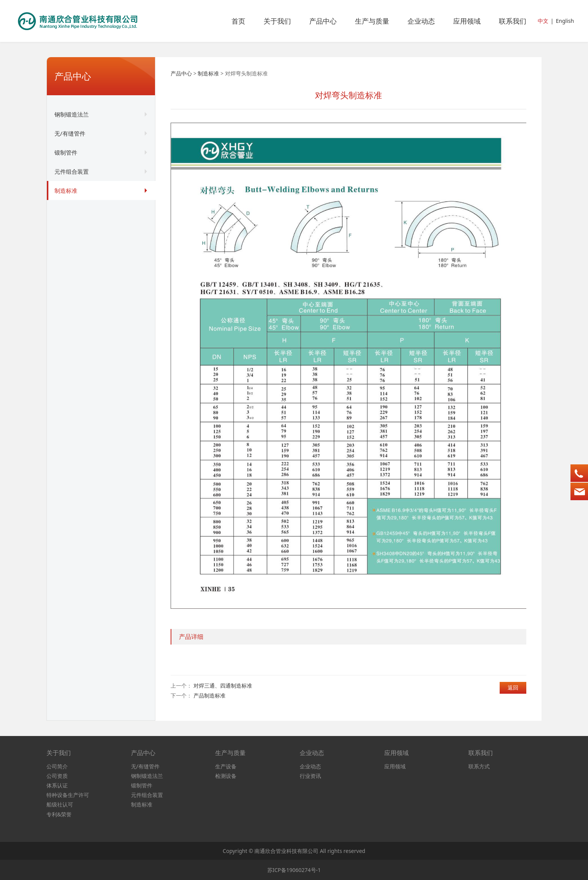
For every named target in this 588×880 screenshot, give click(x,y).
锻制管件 (66, 152)
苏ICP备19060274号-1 (294, 870)
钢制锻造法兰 (72, 114)
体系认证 (57, 785)
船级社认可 (60, 804)
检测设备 (226, 776)
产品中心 (323, 21)
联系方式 (479, 766)
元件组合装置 (72, 171)
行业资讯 (310, 776)
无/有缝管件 (70, 133)
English (565, 21)
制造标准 (66, 190)
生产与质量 (372, 21)
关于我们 (277, 21)
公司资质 (57, 776)
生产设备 (226, 766)
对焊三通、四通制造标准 (223, 686)
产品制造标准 (209, 695)
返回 (513, 687)
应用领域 (467, 21)
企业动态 (421, 21)
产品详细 (191, 637)
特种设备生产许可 (68, 795)
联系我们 (513, 21)
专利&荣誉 (59, 814)
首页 (238, 21)
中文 (543, 21)
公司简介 (57, 766)
